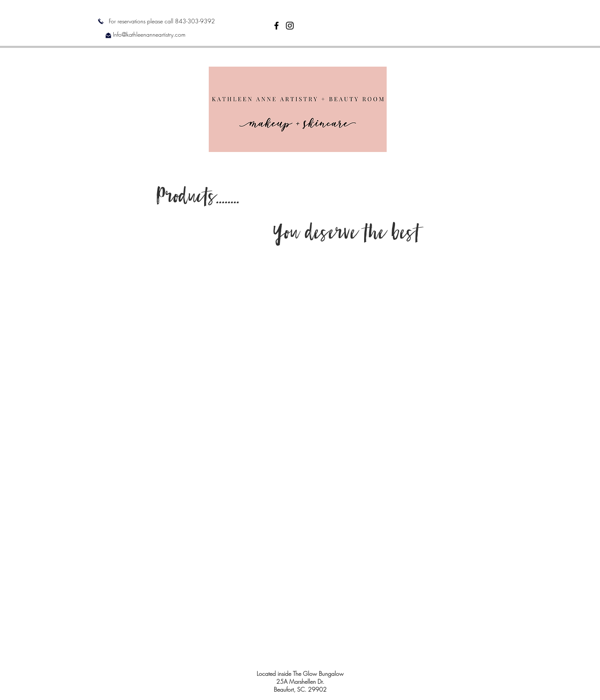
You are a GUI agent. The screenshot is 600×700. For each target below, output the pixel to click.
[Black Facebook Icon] (276, 26)
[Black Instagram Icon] (290, 26)
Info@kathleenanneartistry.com (149, 34)
